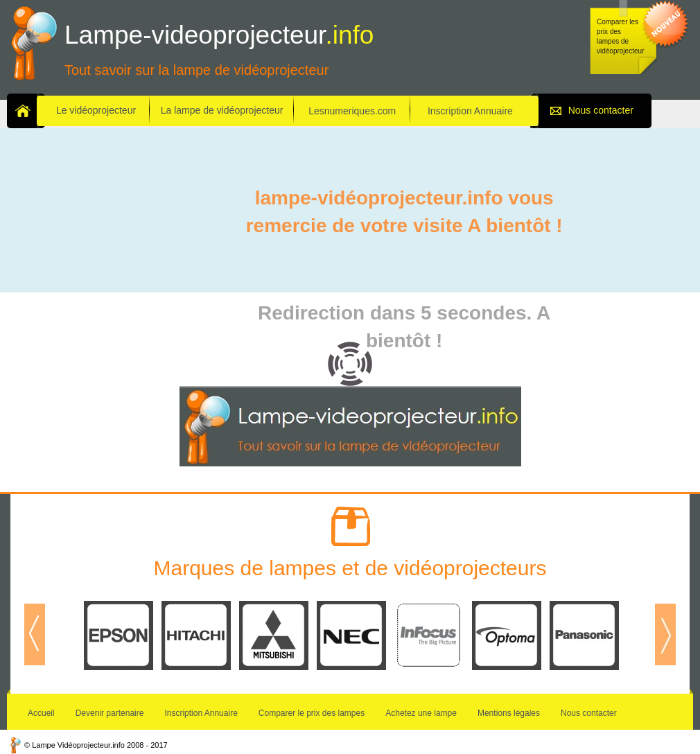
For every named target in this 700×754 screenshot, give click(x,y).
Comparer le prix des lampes (312, 713)
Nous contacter (601, 110)
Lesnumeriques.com (352, 111)
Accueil (41, 713)
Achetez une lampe (421, 713)
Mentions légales (509, 713)
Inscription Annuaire (470, 111)
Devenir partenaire (110, 713)
